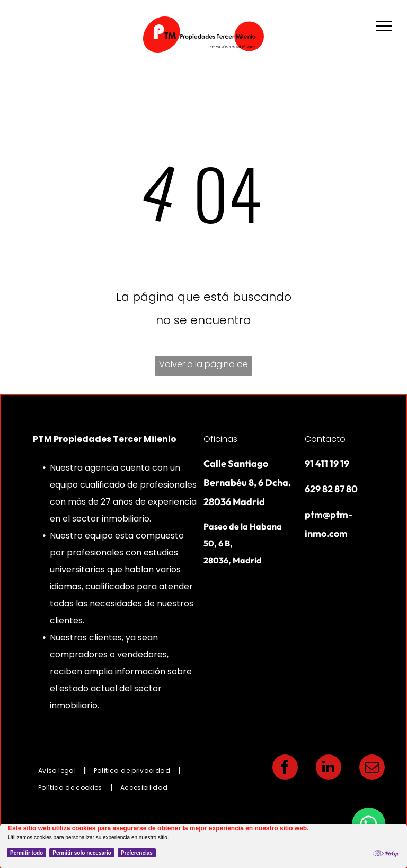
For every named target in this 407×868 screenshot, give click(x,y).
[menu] (384, 26)
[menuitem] (58, 770)
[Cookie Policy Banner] (203, 846)
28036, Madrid (233, 560)
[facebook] (285, 769)
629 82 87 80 (331, 489)
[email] (372, 769)
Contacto (325, 439)
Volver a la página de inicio (203, 367)
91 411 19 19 (327, 463)
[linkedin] (329, 769)
